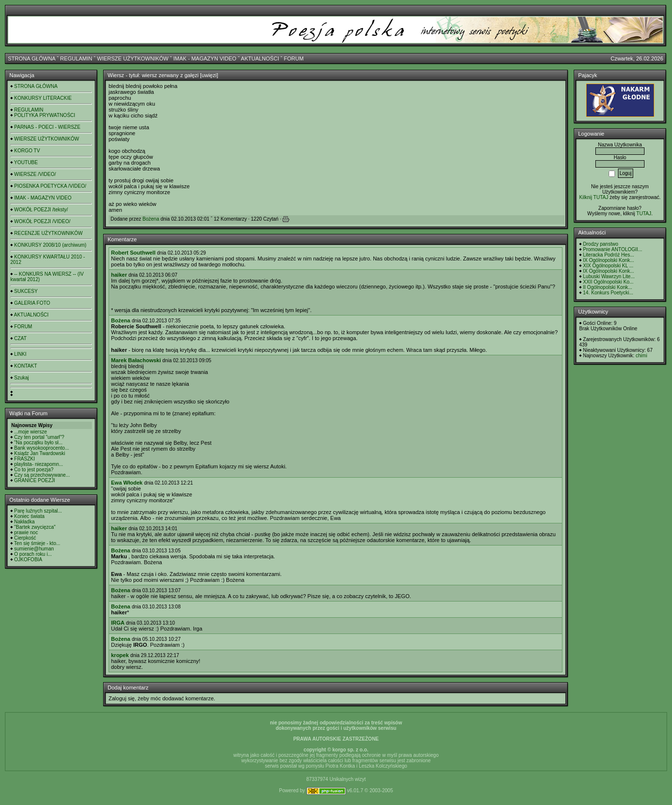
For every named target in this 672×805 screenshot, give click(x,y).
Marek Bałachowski (136, 360)
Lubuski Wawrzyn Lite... (609, 276)
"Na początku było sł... (39, 443)
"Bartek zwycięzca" (35, 527)
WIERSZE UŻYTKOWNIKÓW (133, 58)
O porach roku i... (33, 554)
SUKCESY (26, 291)
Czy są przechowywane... (42, 475)
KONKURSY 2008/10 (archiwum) (50, 245)
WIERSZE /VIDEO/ (35, 174)
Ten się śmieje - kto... (37, 543)
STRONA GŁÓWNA (32, 58)
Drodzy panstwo (601, 244)
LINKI (20, 354)
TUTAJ (644, 214)
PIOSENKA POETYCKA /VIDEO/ (50, 186)
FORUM (294, 58)
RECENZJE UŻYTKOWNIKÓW (48, 233)
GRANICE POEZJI (35, 480)
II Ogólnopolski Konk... (608, 287)
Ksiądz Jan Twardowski (40, 453)
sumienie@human (34, 549)
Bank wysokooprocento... (42, 448)
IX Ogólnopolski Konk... (609, 260)
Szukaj (22, 378)
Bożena (151, 219)
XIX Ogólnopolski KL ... (608, 266)
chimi (641, 356)
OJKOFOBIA (28, 560)
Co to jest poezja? (34, 470)
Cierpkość (25, 538)
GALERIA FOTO (32, 303)
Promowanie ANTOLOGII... (613, 249)
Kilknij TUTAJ (594, 197)
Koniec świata (29, 516)
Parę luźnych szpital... (38, 511)
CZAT (20, 338)
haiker (119, 275)
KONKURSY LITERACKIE (43, 98)
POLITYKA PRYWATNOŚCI (45, 115)
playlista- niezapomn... (39, 464)
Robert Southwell (133, 253)
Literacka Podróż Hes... (609, 255)
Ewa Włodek (127, 483)
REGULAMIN (76, 58)
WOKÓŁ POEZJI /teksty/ (41, 210)
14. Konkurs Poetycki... (608, 293)
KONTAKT (26, 366)
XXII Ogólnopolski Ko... (608, 282)
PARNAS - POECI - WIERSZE (47, 127)
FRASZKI (25, 459)
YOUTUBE (26, 162)
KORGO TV (27, 151)
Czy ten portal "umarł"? (39, 437)
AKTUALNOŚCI (260, 58)
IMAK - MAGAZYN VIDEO (205, 58)
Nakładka (25, 522)
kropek (120, 655)
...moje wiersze (31, 432)
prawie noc (26, 532)
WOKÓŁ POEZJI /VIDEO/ (42, 221)
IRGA (118, 623)
